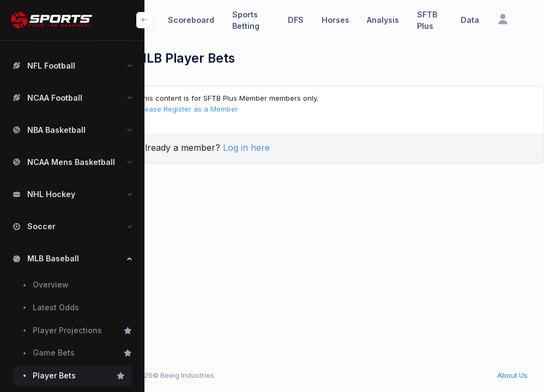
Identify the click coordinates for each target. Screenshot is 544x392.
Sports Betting (246, 20)
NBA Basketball (56, 130)
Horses (336, 20)
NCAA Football (55, 98)
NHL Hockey (51, 194)
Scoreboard (191, 20)
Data (470, 20)
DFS (296, 20)
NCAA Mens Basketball (71, 162)
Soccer (41, 226)
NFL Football (51, 66)
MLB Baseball (53, 258)
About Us (512, 375)
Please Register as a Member (214, 109)
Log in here (273, 148)
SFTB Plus (427, 20)
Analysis (383, 20)
